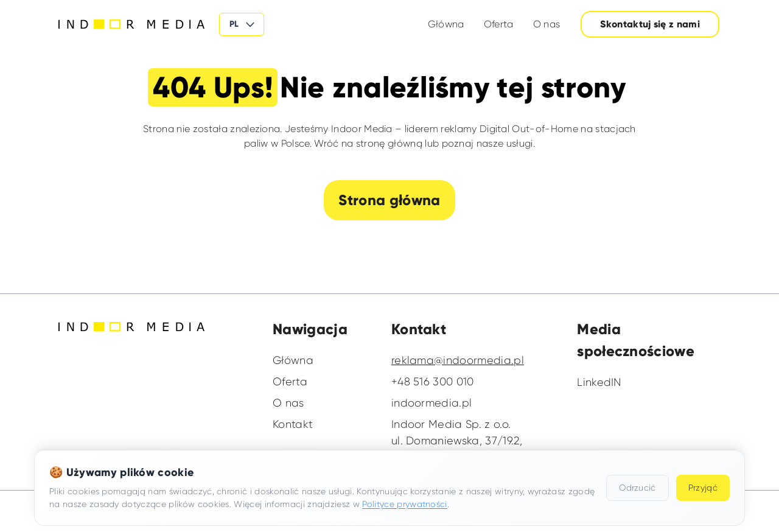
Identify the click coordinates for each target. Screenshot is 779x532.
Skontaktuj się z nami (650, 24)
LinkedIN (599, 382)
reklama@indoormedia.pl (458, 360)
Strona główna (389, 200)
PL (243, 24)
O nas (547, 24)
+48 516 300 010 (433, 382)
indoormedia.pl (431, 403)
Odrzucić (638, 488)
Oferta (499, 24)
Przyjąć (703, 488)
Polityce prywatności (404, 504)
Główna (446, 24)
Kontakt (293, 424)
